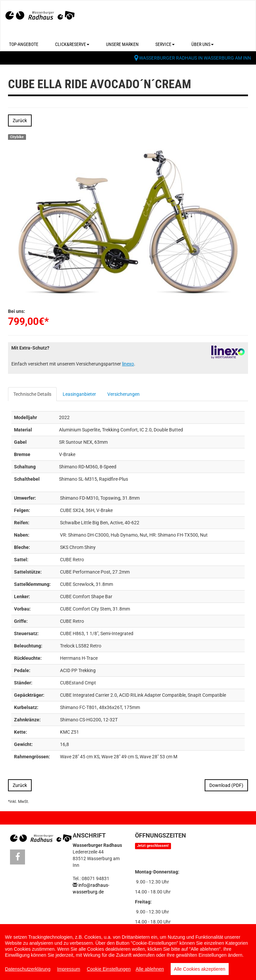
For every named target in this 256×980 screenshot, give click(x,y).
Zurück (20, 121)
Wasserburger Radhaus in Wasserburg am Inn (195, 58)
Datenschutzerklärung (28, 969)
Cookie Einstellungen (109, 969)
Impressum (68, 969)
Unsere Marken (122, 44)
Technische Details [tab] (32, 394)
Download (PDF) (226, 785)
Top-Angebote (24, 44)
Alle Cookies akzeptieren (200, 969)
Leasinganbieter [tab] (79, 394)
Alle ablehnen (150, 969)
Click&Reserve (72, 44)
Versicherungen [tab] (123, 394)
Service (165, 44)
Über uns (202, 44)
